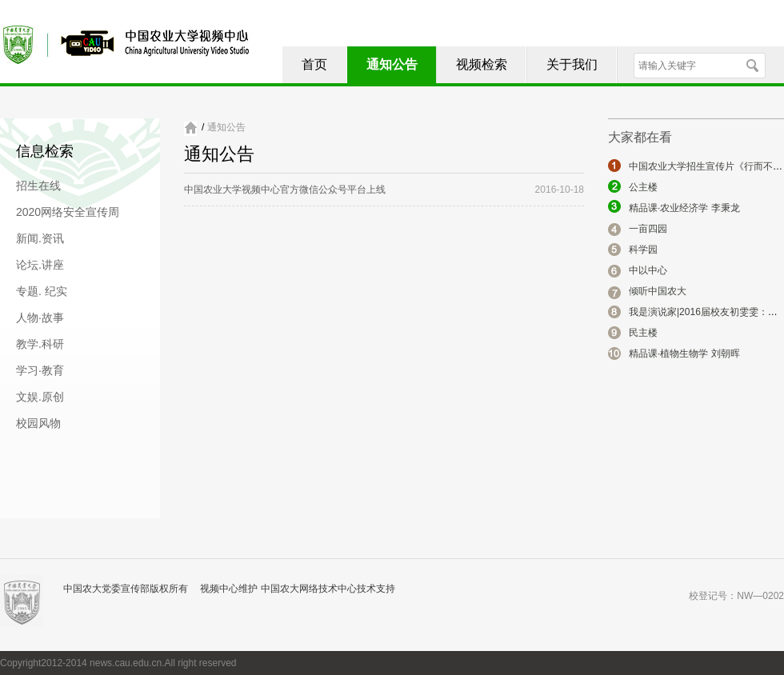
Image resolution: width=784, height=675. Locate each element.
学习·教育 (40, 370)
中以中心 (648, 270)
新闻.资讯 (40, 238)
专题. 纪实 (42, 291)
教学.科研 (40, 344)
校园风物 (38, 423)
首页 (314, 64)
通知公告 (392, 64)
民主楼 (643, 333)
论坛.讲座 (40, 265)
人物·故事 (40, 318)
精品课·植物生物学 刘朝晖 (684, 353)
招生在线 (38, 186)
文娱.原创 (40, 397)
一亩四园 (648, 229)
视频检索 (482, 64)
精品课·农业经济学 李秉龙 (684, 208)
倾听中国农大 (658, 291)
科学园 (643, 250)
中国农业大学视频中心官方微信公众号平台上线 (285, 190)
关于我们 (572, 64)
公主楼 (643, 187)
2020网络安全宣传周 (68, 212)
